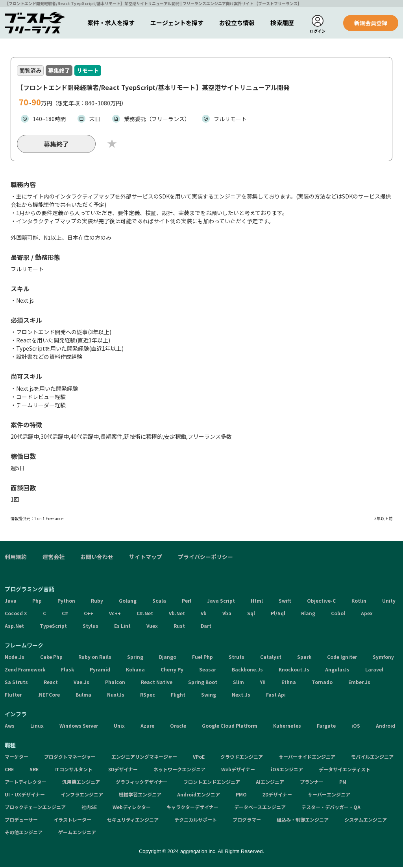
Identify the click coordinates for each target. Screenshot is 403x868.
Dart (206, 627)
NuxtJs (116, 696)
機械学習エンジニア (140, 795)
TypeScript (53, 627)
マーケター (17, 758)
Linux (37, 727)
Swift (285, 602)
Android (385, 727)
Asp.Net (14, 627)
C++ (89, 614)
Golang (128, 602)
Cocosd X (16, 614)
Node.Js (15, 658)
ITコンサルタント (73, 770)
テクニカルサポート (196, 821)
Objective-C (321, 602)
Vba (227, 614)
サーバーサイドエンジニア (307, 758)
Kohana (135, 670)
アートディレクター (26, 783)
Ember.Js (359, 683)
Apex (367, 614)
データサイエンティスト (345, 770)
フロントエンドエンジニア (212, 783)
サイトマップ (146, 558)
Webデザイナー (238, 770)
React (51, 683)
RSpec (148, 696)
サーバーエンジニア (329, 795)
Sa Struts (16, 683)
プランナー (312, 783)
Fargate (326, 727)
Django (168, 658)
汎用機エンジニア (81, 783)
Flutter (13, 696)
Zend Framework (25, 670)
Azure (147, 727)
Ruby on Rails (95, 658)
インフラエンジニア (82, 795)
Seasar (208, 670)
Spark (304, 658)
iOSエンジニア (287, 770)
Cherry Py (172, 670)
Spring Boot (203, 683)
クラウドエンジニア (242, 758)
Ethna (289, 683)
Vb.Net (177, 614)
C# (65, 614)
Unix (119, 727)
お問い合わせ (97, 558)
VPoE (199, 758)
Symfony (383, 658)
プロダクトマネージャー (70, 758)
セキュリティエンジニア (133, 821)
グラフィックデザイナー (142, 783)
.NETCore (49, 696)
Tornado (322, 683)
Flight (178, 696)
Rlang (308, 614)
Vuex (152, 627)
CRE (9, 770)
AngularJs (337, 670)
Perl (187, 602)
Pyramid (100, 670)
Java (11, 602)
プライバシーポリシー (205, 558)
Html (257, 602)
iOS (356, 727)
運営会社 (54, 558)
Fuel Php (202, 658)
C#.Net (145, 614)
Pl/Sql (278, 614)
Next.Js (241, 696)
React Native (157, 683)
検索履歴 (282, 23)
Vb (204, 614)
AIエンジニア (270, 783)
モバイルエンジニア (372, 758)
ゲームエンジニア (77, 833)
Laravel (374, 670)
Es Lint (122, 627)
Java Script (221, 602)
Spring (135, 658)
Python (66, 602)
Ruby (97, 602)
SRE (34, 770)
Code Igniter (342, 658)
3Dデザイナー (123, 770)
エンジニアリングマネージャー (144, 758)
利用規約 (16, 558)
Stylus (91, 627)
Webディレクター (132, 808)
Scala (159, 602)
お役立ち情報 (237, 23)
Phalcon (115, 683)
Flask (67, 670)
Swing (209, 696)
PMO (241, 795)
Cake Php (51, 658)
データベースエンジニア (260, 808)
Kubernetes (287, 727)
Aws (10, 727)
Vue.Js (81, 683)
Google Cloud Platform (230, 727)
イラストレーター (72, 821)
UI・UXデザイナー (25, 795)
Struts (237, 658)
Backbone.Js (247, 670)
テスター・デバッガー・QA (331, 808)
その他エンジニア (24, 833)
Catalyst (271, 658)
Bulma (83, 696)
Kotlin (359, 602)
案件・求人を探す (111, 23)
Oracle (178, 727)
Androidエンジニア (199, 795)
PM (343, 783)
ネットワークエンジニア (179, 770)
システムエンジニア (366, 821)
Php (37, 602)
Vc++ (115, 614)
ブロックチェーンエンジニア (35, 808)
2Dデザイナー (277, 795)
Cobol (338, 614)
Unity (389, 602)
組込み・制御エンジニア (303, 821)
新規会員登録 (371, 23)
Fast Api (276, 696)
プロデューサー (21, 821)
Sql (251, 614)
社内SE (89, 808)
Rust (179, 627)
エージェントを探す (177, 23)
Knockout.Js (294, 670)
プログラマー (247, 821)
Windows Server (79, 727)
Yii (263, 683)
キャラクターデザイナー (192, 808)
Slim (238, 683)
